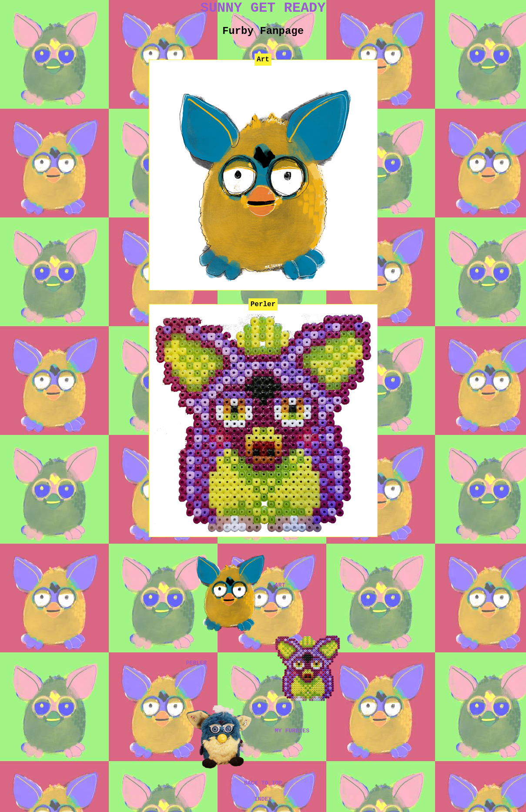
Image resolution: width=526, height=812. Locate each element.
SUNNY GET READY (263, 8)
